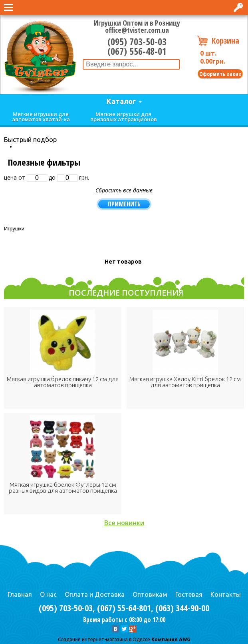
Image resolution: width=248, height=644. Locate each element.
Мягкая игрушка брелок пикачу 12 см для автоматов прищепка (63, 382)
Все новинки (124, 523)
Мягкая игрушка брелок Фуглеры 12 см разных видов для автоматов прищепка (63, 488)
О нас (48, 594)
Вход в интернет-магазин (239, 7)
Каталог (121, 101)
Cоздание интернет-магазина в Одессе (104, 639)
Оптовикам (150, 594)
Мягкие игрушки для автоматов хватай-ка (41, 117)
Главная (20, 594)
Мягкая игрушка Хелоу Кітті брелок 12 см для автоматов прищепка (185, 382)
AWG (184, 639)
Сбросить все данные (124, 190)
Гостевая (189, 594)
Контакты (226, 594)
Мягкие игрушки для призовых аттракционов (124, 117)
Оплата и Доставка (95, 594)
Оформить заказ (220, 74)
